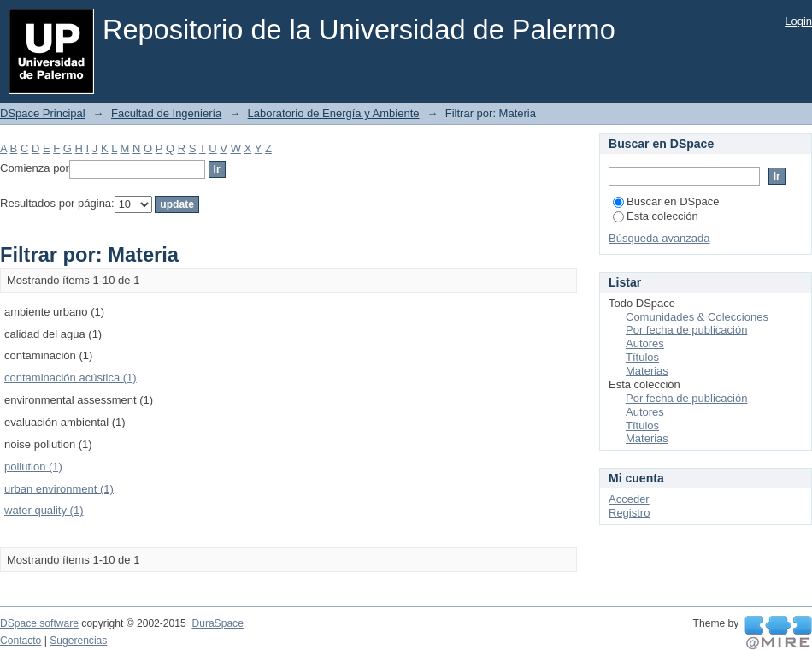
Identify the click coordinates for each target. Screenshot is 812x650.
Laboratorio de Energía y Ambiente (334, 113)
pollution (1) (33, 467)
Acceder (629, 499)
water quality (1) (44, 510)
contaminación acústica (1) (71, 378)
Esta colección (656, 216)
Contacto (21, 641)
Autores (645, 343)
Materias (647, 371)
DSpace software (39, 623)
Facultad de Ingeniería (166, 113)
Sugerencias (78, 641)
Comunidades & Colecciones (697, 317)
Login (798, 21)
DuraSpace (217, 623)
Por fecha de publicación (686, 330)
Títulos (642, 357)
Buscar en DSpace (666, 201)
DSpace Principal (43, 113)
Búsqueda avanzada (659, 238)
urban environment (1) (59, 489)
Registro (629, 513)
